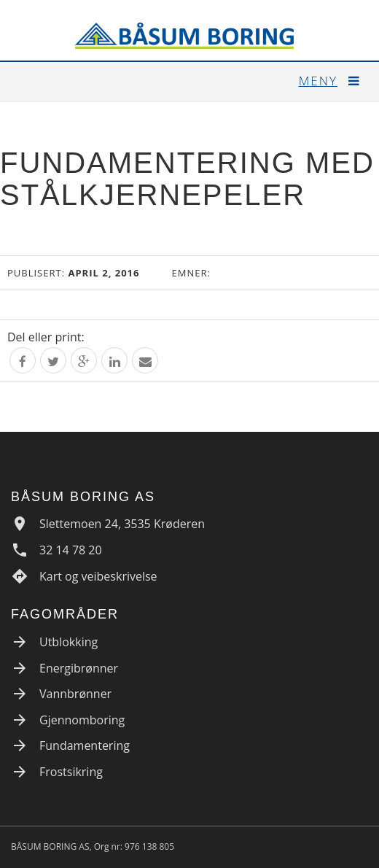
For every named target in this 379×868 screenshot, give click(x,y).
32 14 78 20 (71, 550)
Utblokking (69, 642)
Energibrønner (79, 668)
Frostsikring (71, 772)
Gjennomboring (82, 720)
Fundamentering (85, 745)
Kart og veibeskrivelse (98, 576)
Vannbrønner (75, 694)
